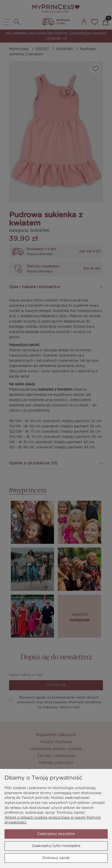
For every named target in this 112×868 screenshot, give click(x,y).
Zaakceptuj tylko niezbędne (56, 846)
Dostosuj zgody (56, 858)
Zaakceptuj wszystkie (56, 834)
